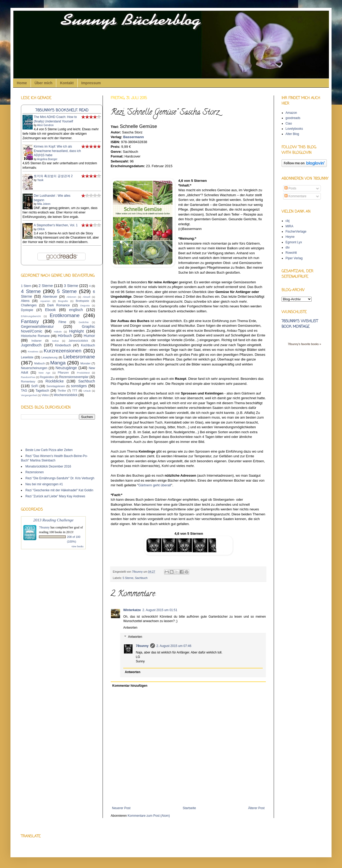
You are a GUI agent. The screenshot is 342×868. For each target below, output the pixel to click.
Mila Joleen (44, 204)
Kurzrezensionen (63, 351)
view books (77, 546)
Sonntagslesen (56, 386)
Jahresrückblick (78, 341)
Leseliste (27, 357)
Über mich (43, 83)
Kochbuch (88, 345)
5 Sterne (128, 578)
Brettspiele (82, 301)
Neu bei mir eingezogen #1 (44, 484)
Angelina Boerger (47, 159)
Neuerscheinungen (34, 368)
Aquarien (45, 301)
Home (22, 83)
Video (45, 395)
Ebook (50, 310)
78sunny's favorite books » (304, 344)
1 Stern (26, 286)
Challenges (29, 305)
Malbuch (40, 363)
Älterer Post (256, 808)
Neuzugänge (66, 368)
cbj (287, 221)
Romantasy (28, 381)
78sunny (138, 572)
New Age (44, 373)
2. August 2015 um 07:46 (174, 646)
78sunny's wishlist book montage (300, 324)
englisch (76, 310)
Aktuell (86, 297)
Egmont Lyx (294, 242)
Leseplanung (49, 357)
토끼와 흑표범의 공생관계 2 (53, 176)
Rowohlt (291, 253)
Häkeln (58, 332)
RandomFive (28, 377)
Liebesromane (79, 357)
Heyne (290, 237)
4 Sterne (31, 291)
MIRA (289, 226)
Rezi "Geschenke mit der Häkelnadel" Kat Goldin (59, 490)
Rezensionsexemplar (74, 377)
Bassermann (134, 137)
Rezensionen (35, 472)
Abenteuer (50, 297)
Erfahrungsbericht (31, 316)
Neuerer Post (121, 808)
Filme (62, 322)
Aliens (25, 301)
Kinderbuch (63, 345)
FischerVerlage (296, 232)
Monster (85, 363)
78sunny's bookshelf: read (62, 110)
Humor (89, 336)
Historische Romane (35, 336)
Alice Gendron (45, 125)
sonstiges (79, 386)
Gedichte (83, 322)
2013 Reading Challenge (53, 520)
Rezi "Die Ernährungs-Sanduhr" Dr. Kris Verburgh (60, 478)
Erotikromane (65, 315)
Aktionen (71, 297)
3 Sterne (71, 286)
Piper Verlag (294, 258)
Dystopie (27, 310)
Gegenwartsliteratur (37, 326)
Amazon (291, 113)
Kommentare (295, 196)
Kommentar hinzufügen (130, 686)
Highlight (76, 331)
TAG (24, 391)
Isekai (55, 341)
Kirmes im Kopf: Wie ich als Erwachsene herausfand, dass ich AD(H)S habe (57, 151)
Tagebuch (42, 391)
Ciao (289, 123)
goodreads (293, 118)
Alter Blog (292, 134)
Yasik (40, 180)
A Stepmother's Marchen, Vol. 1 (56, 225)
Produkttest (83, 373)
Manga (58, 363)
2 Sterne (46, 286)
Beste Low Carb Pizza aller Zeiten (49, 450)
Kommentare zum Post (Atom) (149, 816)
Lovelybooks (294, 129)
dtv (288, 247)
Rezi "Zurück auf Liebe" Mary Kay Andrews (55, 496)
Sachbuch (141, 578)
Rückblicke (55, 381)
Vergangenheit (29, 395)
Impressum (91, 83)
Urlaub (87, 391)
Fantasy (30, 321)
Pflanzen (63, 373)
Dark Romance (58, 305)
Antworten (130, 628)
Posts (290, 188)
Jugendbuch (31, 345)
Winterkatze (132, 610)
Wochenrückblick (66, 395)
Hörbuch (65, 336)
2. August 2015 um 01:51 (160, 610)
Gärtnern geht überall (155, 485)
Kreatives (33, 351)
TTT (75, 391)
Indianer (37, 341)
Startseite (189, 808)
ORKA (41, 229)
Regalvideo (47, 377)
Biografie (63, 301)
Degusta (85, 305)
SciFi (35, 386)
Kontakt (67, 83)
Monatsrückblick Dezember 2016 (48, 466)
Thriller (62, 391)
